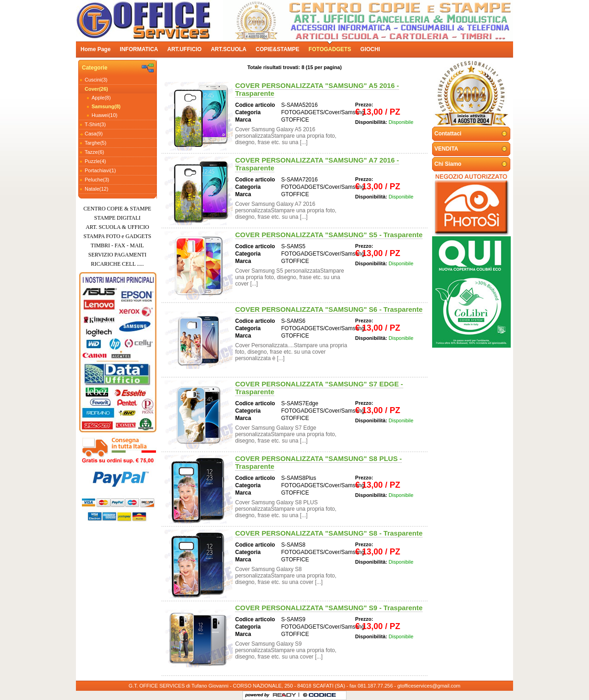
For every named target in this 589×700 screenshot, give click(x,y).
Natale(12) (96, 189)
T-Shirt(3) (95, 124)
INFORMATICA (139, 49)
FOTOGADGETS (330, 49)
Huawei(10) (104, 115)
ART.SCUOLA (228, 49)
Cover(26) (96, 89)
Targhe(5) (95, 143)
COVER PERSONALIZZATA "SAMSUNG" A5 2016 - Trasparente (317, 89)
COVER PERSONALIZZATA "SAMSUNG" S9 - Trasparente (329, 608)
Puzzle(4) (95, 161)
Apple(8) (101, 98)
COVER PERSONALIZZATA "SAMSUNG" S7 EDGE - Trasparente (319, 388)
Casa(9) (94, 134)
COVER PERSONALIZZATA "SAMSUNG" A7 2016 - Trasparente (317, 164)
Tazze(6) (94, 152)
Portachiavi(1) (100, 170)
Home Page (95, 49)
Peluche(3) (97, 180)
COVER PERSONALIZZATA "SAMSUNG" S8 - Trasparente (329, 533)
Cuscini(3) (96, 80)
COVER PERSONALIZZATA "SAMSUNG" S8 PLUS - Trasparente (318, 462)
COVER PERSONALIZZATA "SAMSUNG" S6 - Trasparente (329, 309)
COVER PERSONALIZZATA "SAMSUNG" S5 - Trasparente (329, 235)
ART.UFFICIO (184, 49)
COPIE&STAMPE (277, 49)
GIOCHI (370, 49)
